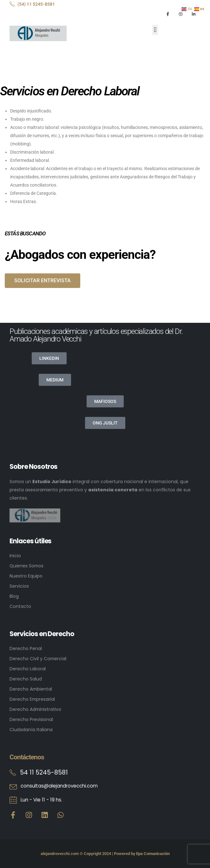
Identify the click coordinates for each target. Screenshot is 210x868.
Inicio (15, 556)
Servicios (19, 586)
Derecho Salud (26, 679)
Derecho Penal (26, 648)
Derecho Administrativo (35, 709)
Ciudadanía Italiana (31, 730)
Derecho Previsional (31, 719)
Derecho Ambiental (31, 689)
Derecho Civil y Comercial (38, 659)
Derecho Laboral (28, 669)
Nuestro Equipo (26, 576)
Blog (14, 596)
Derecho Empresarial (32, 699)
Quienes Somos (26, 566)
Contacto (20, 606)
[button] (155, 30)
